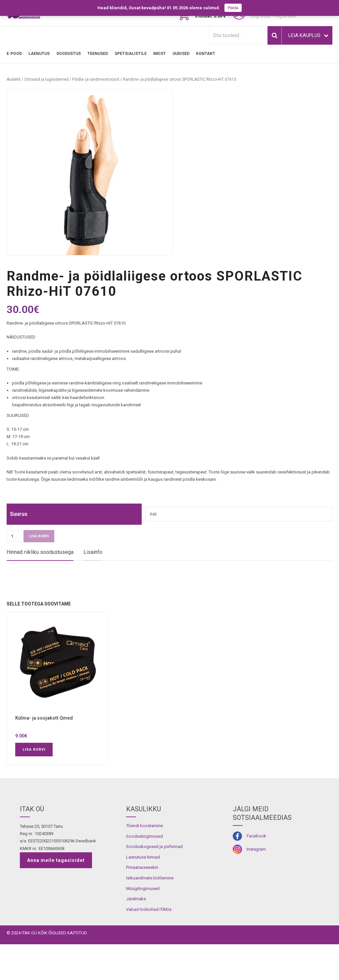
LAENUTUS (39, 54)
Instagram (256, 885)
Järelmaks (136, 935)
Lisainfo (93, 552)
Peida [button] (233, 8)
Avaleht (14, 79)
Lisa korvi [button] (34, 785)
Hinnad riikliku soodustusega (40, 552)
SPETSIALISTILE (131, 54)
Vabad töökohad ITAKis (149, 945)
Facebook (256, 872)
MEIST (160, 54)
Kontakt (206, 54)
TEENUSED (98, 54)
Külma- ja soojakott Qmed (44, 754)
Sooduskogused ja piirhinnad (154, 882)
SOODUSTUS (69, 54)
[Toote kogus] (14, 536)
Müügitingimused (143, 924)
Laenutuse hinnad (143, 893)
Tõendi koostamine (145, 861)
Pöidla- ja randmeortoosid (96, 79)
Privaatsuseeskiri (142, 903)
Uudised (181, 54)
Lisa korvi (39, 536)
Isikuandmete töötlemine (150, 914)
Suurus (19, 514)
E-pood (14, 54)
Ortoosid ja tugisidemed (46, 79)
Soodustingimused (145, 872)
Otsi (274, 35)
